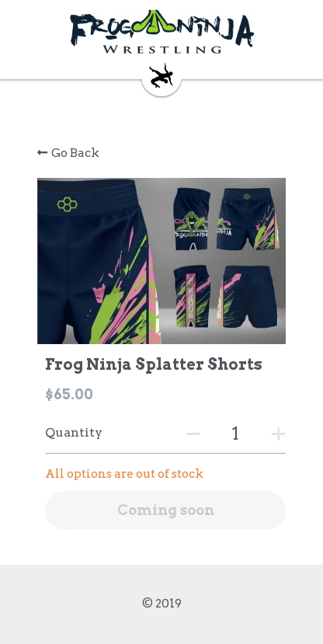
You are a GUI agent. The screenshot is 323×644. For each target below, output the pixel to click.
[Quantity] (235, 434)
